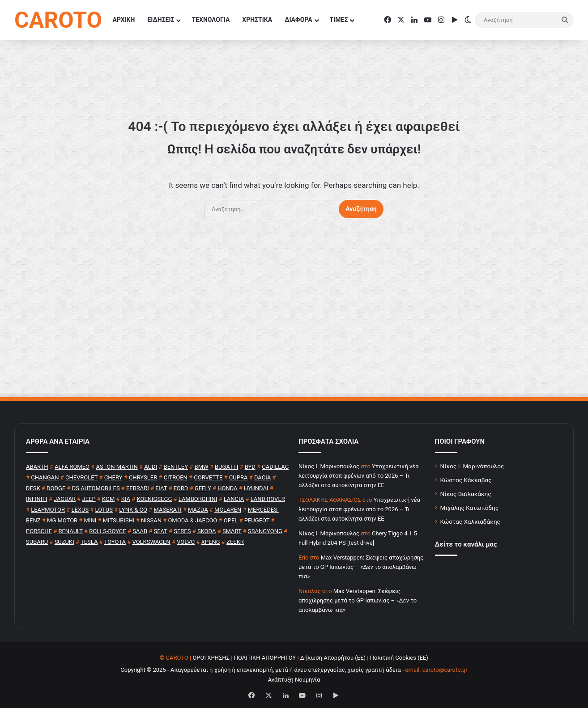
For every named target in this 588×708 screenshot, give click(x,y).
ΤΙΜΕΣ (339, 20)
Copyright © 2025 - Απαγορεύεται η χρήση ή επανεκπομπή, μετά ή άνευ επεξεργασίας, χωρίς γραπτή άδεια (260, 670)
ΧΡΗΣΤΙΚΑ (257, 20)
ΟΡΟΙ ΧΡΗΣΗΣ (211, 658)
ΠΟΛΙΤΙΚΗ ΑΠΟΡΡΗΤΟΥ (265, 658)
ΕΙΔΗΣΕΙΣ (161, 20)
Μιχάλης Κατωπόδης (470, 508)
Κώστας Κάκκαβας (466, 480)
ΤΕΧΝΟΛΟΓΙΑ (211, 20)
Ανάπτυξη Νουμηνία (294, 680)
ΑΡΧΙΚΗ (124, 20)
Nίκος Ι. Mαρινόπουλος (329, 466)
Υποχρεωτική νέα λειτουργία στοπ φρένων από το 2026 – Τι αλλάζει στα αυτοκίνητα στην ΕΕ (359, 476)
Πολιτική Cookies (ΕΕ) (399, 658)
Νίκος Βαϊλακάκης (466, 494)
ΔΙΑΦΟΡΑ (298, 20)
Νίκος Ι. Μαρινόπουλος (472, 466)
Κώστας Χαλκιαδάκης (470, 521)
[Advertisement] (294, 312)
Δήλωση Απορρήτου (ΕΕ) (333, 658)
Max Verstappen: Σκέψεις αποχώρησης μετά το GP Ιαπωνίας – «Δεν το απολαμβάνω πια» (361, 567)
